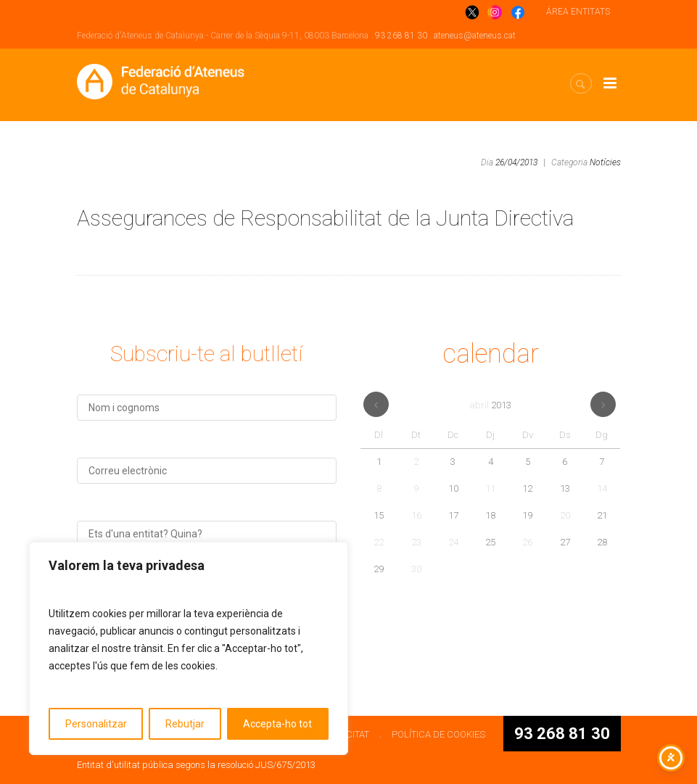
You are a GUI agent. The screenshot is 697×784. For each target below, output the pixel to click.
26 (527, 542)
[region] (189, 648)
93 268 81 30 (401, 36)
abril (490, 405)
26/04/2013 (516, 162)
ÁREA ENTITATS (578, 12)
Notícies (605, 162)
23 (416, 542)
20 (565, 515)
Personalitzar (96, 724)
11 (490, 488)
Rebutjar (185, 724)
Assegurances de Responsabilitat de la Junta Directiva (325, 218)
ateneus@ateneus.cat (475, 36)
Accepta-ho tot (277, 724)
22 (379, 542)
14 (602, 488)
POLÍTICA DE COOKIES (438, 734)
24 (453, 542)
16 (416, 515)
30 (416, 569)
